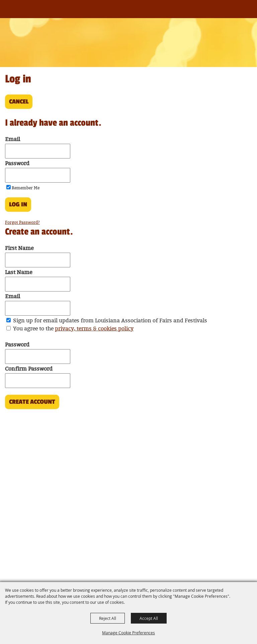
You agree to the (73, 329)
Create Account (32, 402)
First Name (19, 248)
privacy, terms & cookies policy (94, 329)
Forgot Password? (22, 223)
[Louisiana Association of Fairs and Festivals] (16, 13)
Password (17, 164)
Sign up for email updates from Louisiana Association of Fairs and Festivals (110, 321)
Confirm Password (29, 369)
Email (13, 140)
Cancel (19, 102)
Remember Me (26, 188)
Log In (18, 204)
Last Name (19, 273)
